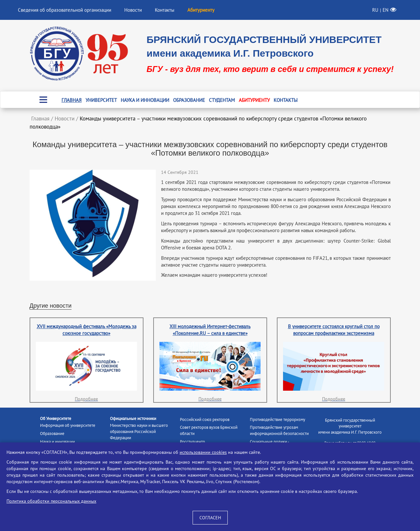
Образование (189, 100)
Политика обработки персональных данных (51, 501)
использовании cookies (203, 452)
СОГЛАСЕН (210, 518)
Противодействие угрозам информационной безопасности (279, 430)
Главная (72, 100)
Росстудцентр (192, 442)
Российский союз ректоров (205, 419)
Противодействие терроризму (278, 419)
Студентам (222, 100)
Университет (101, 100)
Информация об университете (68, 425)
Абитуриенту (254, 100)
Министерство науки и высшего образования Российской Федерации (139, 431)
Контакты (165, 10)
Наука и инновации (145, 100)
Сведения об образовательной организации (65, 10)
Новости (133, 10)
